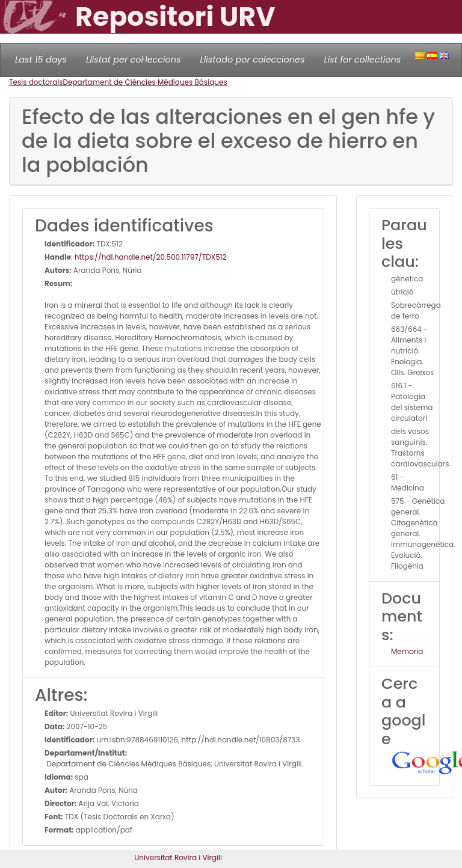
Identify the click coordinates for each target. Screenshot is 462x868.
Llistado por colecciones (253, 60)
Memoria (407, 651)
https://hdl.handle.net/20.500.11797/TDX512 (151, 257)
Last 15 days (41, 60)
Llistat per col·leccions (134, 60)
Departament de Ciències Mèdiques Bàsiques (145, 82)
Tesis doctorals (36, 82)
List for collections (362, 60)
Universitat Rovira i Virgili (178, 857)
